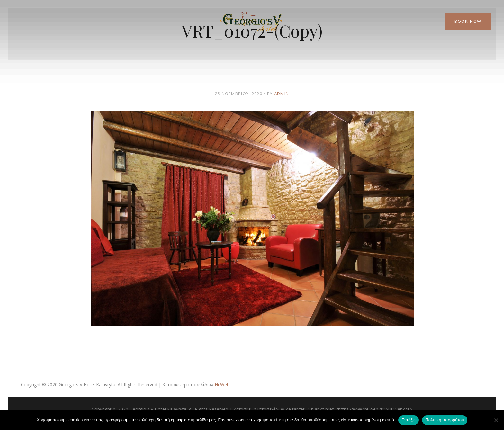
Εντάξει (409, 420)
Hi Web (222, 385)
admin (282, 94)
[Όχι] (496, 420)
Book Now (468, 21)
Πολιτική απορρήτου (445, 420)
